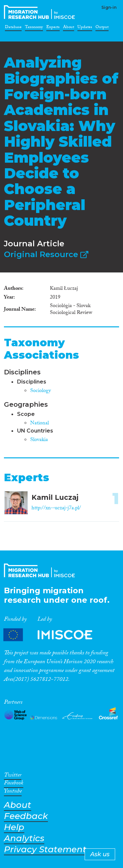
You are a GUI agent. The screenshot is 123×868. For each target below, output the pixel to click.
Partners (53, 635)
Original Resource (46, 254)
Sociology (41, 391)
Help (14, 827)
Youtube (13, 792)
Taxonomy (34, 28)
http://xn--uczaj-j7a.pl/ (56, 508)
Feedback (26, 816)
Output (102, 28)
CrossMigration (41, 12)
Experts (53, 28)
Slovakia (39, 440)
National (40, 424)
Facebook (14, 784)
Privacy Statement (45, 850)
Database (13, 28)
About (69, 28)
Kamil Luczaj (55, 497)
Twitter (13, 776)
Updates (85, 28)
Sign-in (109, 7)
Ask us (100, 854)
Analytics (24, 838)
